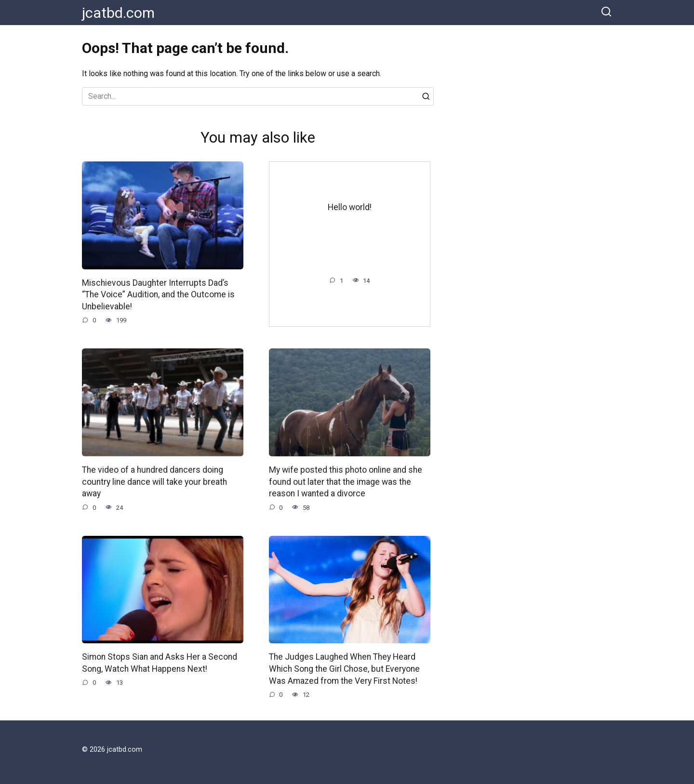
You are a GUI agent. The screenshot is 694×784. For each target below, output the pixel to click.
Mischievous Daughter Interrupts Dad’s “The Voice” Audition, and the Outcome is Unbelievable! (158, 295)
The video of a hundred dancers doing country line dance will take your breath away (154, 482)
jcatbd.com (118, 13)
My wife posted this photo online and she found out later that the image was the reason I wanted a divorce (346, 482)
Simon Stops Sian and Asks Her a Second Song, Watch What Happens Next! (160, 663)
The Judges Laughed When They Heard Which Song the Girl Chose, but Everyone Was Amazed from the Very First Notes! (344, 669)
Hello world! (350, 207)
